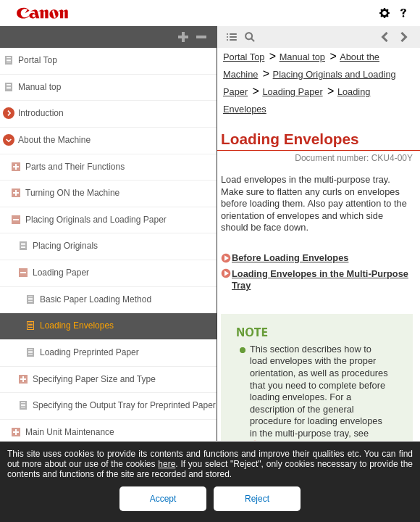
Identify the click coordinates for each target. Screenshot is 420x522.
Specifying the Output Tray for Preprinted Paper (124, 405)
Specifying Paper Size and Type (94, 379)
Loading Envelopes (77, 326)
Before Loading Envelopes (290, 258)
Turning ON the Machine (72, 193)
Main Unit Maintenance (70, 432)
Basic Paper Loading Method (96, 299)
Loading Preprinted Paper (89, 352)
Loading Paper (61, 273)
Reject (257, 499)
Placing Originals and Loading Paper (96, 220)
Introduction (41, 113)
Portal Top (38, 60)
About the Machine (54, 140)
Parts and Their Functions (75, 167)
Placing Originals (65, 246)
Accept (163, 499)
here (167, 464)
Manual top (39, 87)
